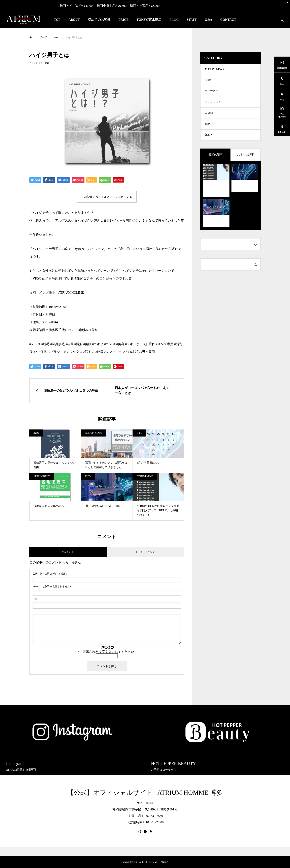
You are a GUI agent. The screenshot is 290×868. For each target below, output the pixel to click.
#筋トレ (89, 352)
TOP (57, 20)
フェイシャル (213, 106)
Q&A (208, 20)
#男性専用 (148, 352)
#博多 (78, 344)
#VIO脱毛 (133, 352)
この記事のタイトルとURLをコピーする (107, 197)
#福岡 (70, 344)
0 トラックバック (146, 552)
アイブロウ (212, 94)
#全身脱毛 (58, 344)
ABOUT (74, 20)
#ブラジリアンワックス (66, 352)
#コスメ (110, 344)
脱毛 (207, 130)
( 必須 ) (50, 574)
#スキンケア (134, 344)
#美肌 (87, 344)
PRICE (123, 20)
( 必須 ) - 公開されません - (52, 586)
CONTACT (228, 20)
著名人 (209, 142)
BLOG (174, 20)
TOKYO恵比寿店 (149, 20)
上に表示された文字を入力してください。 (107, 652)
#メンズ (35, 344)
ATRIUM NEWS (93, 433)
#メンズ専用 (165, 344)
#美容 (120, 344)
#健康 (99, 352)
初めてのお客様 (99, 20)
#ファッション (115, 352)
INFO (48, 63)
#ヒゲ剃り (41, 352)
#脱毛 (45, 344)
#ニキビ (98, 344)
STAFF (192, 20)
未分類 (209, 118)
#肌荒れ (149, 344)
